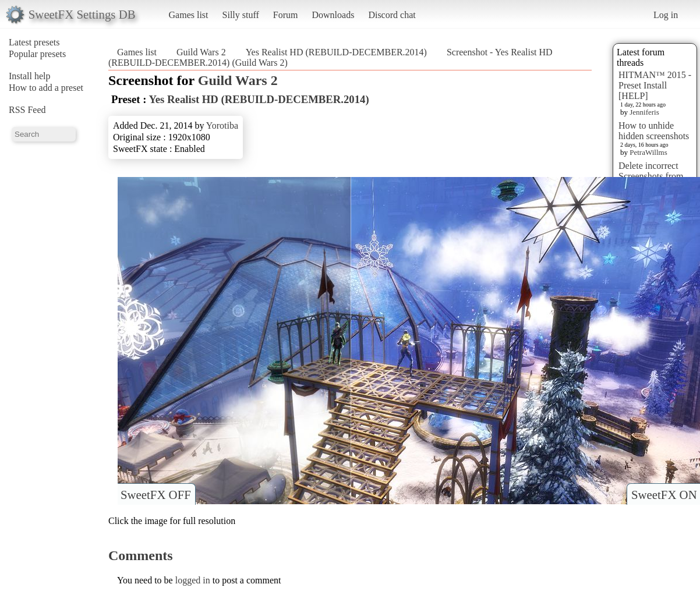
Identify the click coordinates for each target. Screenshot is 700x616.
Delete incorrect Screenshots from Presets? (651, 176)
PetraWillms (648, 152)
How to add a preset (46, 88)
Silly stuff (241, 15)
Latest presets (34, 42)
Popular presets (37, 54)
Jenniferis (644, 112)
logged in (193, 580)
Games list (189, 15)
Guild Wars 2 (201, 52)
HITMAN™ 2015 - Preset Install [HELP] (655, 85)
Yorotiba (222, 125)
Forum (286, 15)
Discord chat (392, 15)
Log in (666, 15)
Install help (30, 76)
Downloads (333, 15)
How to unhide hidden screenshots (654, 131)
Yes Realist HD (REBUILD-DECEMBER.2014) (336, 52)
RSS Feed (27, 110)
